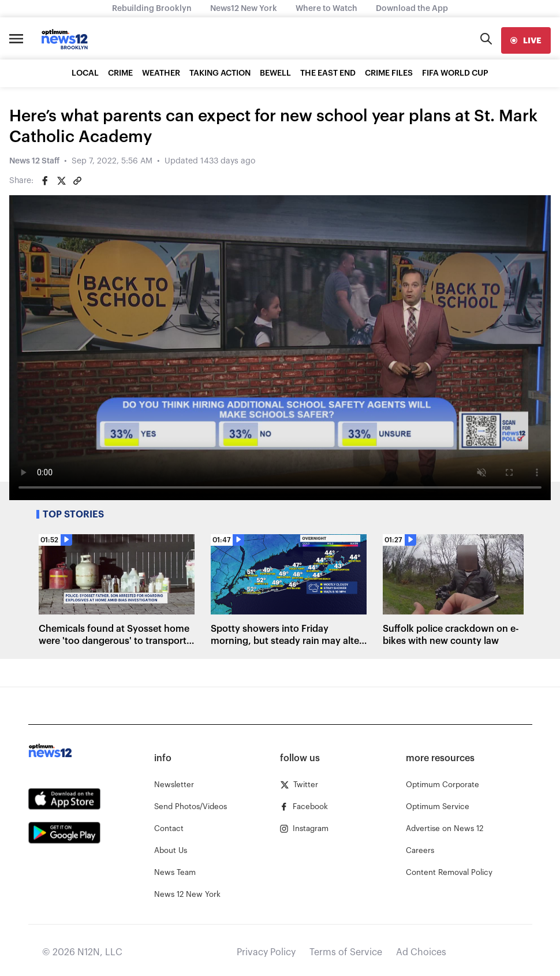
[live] (526, 40)
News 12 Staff (34, 161)
